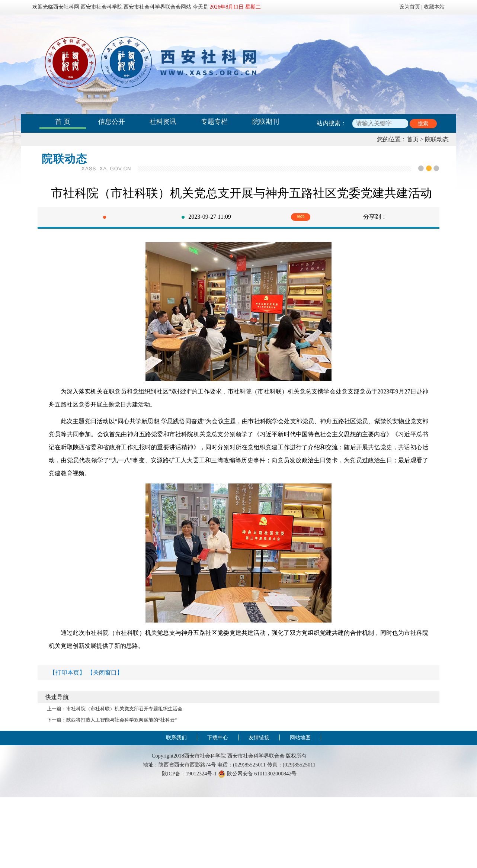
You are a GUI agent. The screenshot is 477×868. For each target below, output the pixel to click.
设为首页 (410, 7)
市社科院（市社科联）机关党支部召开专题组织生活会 (124, 709)
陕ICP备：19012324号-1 (189, 774)
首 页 (63, 122)
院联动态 (437, 139)
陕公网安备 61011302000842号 (257, 774)
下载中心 (218, 737)
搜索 (423, 124)
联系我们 (176, 737)
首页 (413, 139)
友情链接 (259, 737)
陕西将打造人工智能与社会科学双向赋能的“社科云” (121, 720)
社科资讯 (163, 122)
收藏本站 (434, 7)
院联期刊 (266, 122)
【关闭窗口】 (105, 673)
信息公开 (112, 122)
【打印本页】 (67, 673)
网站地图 (300, 737)
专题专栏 (214, 122)
